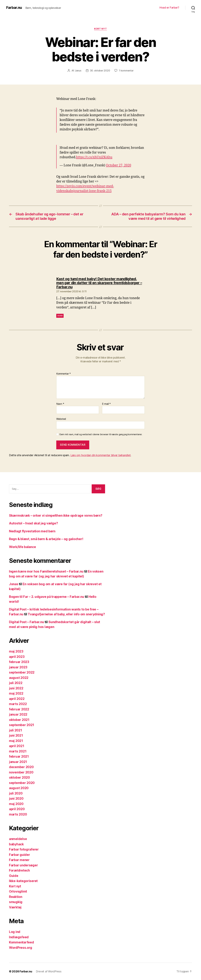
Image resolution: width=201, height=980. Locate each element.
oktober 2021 (19, 720)
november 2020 (21, 772)
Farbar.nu (14, 8)
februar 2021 (19, 756)
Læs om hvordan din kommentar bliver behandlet (101, 455)
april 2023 (17, 657)
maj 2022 (16, 693)
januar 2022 (18, 714)
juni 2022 (16, 688)
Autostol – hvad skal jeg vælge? (33, 523)
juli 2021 (16, 730)
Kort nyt (100, 29)
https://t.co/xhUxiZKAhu (94, 157)
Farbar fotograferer (24, 849)
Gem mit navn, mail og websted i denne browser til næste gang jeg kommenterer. (101, 434)
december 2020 (21, 767)
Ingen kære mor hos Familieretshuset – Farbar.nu (46, 571)
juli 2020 (16, 793)
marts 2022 (18, 704)
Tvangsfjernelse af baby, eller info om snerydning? (66, 614)
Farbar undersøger (23, 865)
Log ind (15, 932)
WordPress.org (21, 948)
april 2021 (17, 746)
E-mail (106, 404)
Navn (60, 404)
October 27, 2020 (119, 165)
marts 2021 (18, 751)
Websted (61, 419)
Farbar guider (20, 855)
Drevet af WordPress (49, 971)
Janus (78, 71)
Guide (14, 876)
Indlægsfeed (19, 937)
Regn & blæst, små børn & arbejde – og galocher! (46, 539)
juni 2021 (16, 735)
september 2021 (22, 725)
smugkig (16, 902)
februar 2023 (19, 662)
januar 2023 (18, 667)
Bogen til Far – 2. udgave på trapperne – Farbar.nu (47, 597)
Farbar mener (19, 860)
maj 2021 (16, 741)
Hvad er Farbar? (169, 8)
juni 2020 (16, 799)
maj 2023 (16, 651)
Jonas (14, 584)
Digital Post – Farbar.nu (27, 622)
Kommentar (64, 374)
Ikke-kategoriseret (23, 881)
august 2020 (19, 788)
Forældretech (19, 870)
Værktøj (15, 907)
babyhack (16, 844)
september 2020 (22, 783)
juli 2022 (16, 683)
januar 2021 (18, 762)
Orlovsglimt (18, 891)
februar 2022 (19, 709)
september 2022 (22, 672)
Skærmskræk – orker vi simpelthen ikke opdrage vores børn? (56, 516)
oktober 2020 (19, 777)
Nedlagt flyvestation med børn (32, 531)
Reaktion (16, 897)
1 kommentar (126, 71)
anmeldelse (18, 839)
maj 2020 (16, 804)
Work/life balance (22, 547)
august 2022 (19, 678)
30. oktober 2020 (100, 71)
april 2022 (17, 699)
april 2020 (17, 809)
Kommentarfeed (22, 942)
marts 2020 (18, 814)
